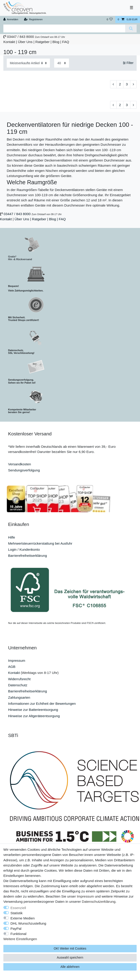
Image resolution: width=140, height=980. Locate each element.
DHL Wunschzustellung (28, 923)
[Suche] (131, 28)
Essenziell (18, 908)
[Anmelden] (11, 19)
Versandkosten (20, 464)
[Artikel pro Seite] (62, 63)
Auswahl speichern (70, 957)
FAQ (66, 42)
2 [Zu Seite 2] (120, 84)
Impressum (17, 661)
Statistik (17, 913)
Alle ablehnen (70, 967)
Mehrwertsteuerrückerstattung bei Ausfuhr (40, 543)
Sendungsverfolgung (24, 470)
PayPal (16, 929)
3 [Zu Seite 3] (127, 84)
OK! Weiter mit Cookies (70, 948)
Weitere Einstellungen (20, 939)
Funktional (19, 934)
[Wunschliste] (110, 19)
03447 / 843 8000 (20, 37)
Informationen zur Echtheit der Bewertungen (42, 704)
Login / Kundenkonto (24, 549)
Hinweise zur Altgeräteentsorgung (34, 716)
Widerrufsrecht (19, 679)
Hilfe (12, 537)
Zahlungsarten (19, 697)
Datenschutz (18, 685)
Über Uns (25, 42)
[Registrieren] (33, 19)
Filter (128, 63)
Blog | (57, 42)
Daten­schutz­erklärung (99, 902)
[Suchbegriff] (64, 28)
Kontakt (9, 42)
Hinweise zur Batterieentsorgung (33, 710)
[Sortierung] (28, 63)
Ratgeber (42, 42)
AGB (12, 667)
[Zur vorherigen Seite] (113, 84)
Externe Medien (23, 918)
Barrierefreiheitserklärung (28, 556)
